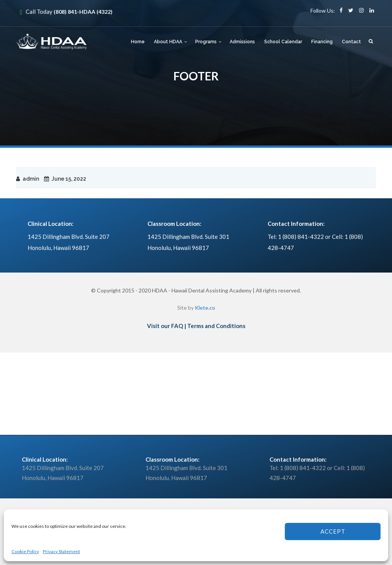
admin (31, 179)
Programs (206, 42)
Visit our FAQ (165, 326)
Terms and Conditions (216, 326)
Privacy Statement (61, 551)
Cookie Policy (25, 551)
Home (138, 42)
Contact (351, 42)
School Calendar (283, 42)
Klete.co (205, 308)
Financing (322, 42)
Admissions (242, 42)
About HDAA (168, 42)
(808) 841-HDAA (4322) (83, 12)
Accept (333, 531)
